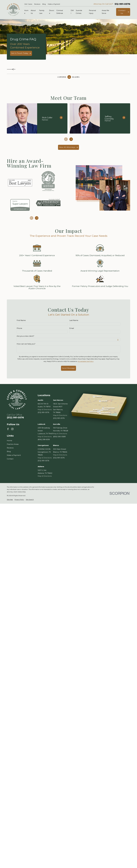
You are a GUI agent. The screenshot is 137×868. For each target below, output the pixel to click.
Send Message (68, 368)
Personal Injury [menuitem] (92, 12)
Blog (44, 4)
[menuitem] (10, 500)
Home (9, 441)
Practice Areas (13, 444)
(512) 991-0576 (15, 418)
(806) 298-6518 (44, 439)
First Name (21, 320)
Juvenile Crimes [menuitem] (79, 12)
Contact (10, 459)
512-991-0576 (122, 4)
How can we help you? (26, 344)
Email (72, 328)
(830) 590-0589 (59, 436)
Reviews (37, 4)
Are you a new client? (25, 336)
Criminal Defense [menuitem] (60, 12)
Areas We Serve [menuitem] (105, 12)
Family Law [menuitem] (42, 12)
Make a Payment (54, 4)
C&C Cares (28, 4)
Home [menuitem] (26, 12)
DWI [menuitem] (72, 12)
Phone (19, 328)
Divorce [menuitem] (52, 12)
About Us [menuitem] (33, 12)
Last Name (74, 320)
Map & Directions (45, 410)
